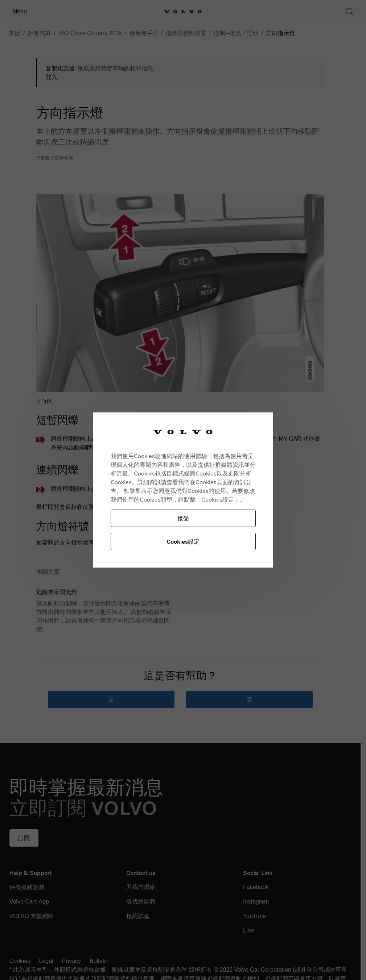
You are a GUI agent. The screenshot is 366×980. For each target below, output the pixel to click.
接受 (183, 518)
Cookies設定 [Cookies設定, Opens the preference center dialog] (183, 541)
